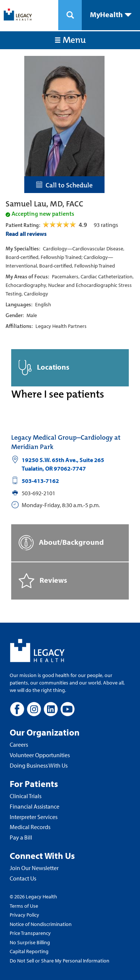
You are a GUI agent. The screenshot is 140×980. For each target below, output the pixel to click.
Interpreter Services (34, 817)
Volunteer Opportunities (40, 755)
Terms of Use (24, 906)
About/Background (61, 543)
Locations (44, 368)
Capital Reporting (29, 951)
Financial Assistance (35, 806)
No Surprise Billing (30, 942)
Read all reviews (26, 234)
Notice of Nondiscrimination (41, 924)
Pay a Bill (21, 837)
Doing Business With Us (39, 765)
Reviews (43, 581)
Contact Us (23, 878)
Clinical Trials (26, 796)
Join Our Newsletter (34, 868)
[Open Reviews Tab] (60, 225)
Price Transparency (30, 933)
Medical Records (30, 827)
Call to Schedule (64, 185)
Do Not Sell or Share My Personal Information (60, 961)
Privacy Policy (24, 915)
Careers (19, 745)
